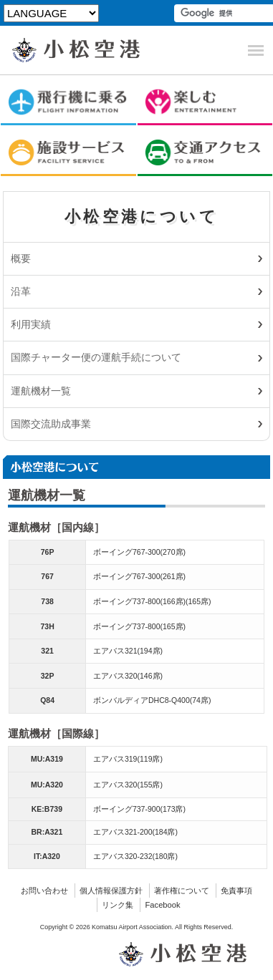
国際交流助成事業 (51, 424)
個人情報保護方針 (111, 891)
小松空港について (142, 217)
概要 (21, 258)
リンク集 (118, 905)
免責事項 (236, 891)
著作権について (182, 891)
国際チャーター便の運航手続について (96, 357)
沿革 (21, 291)
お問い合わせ (44, 891)
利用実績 (31, 324)
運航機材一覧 (41, 391)
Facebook (162, 905)
